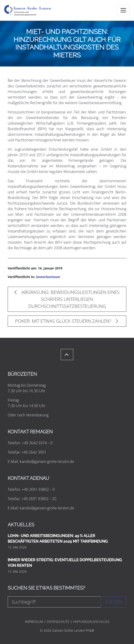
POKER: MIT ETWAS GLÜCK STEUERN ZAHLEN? (67, 321)
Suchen (114, 602)
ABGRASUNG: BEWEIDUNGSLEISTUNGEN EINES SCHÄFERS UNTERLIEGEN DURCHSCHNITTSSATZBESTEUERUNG (67, 299)
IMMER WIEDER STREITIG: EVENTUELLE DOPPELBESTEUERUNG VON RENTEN (65, 563)
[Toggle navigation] (123, 10)
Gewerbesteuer (48, 277)
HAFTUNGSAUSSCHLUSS (91, 622)
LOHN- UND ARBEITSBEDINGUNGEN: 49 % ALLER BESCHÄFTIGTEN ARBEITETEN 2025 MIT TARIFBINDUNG (58, 539)
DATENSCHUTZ (58, 622)
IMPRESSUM (34, 622)
